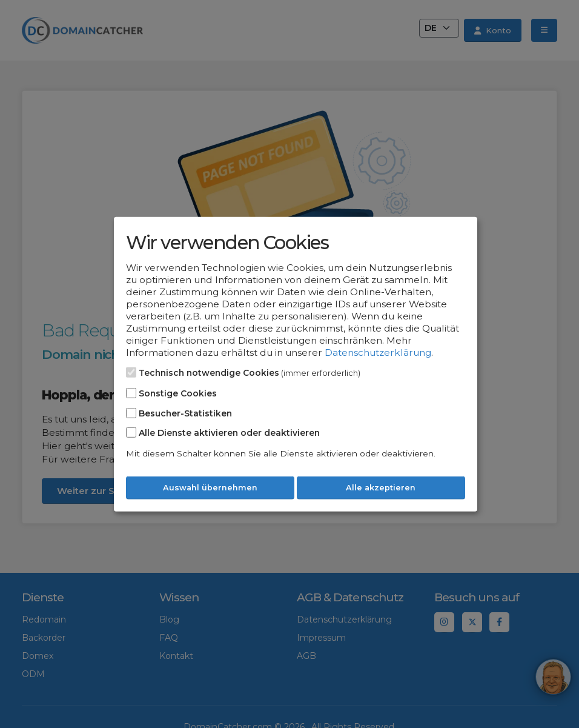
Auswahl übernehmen (210, 488)
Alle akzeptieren (381, 488)
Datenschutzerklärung (378, 352)
